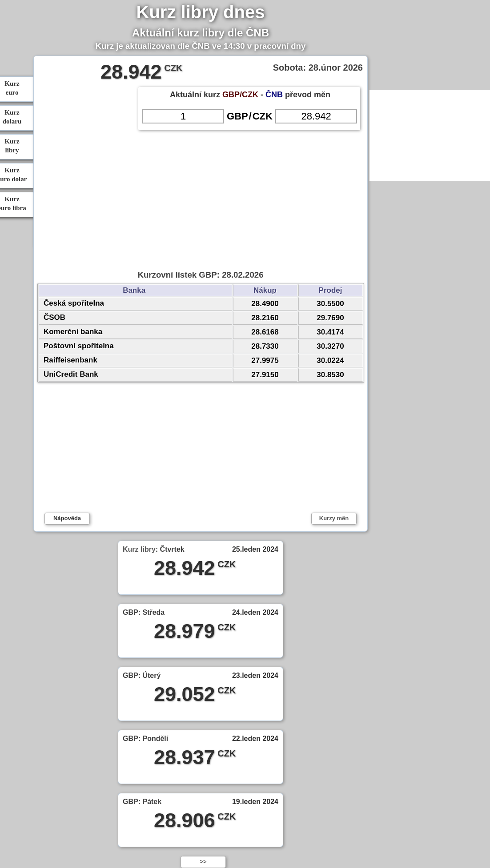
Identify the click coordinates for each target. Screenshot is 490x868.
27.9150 (265, 375)
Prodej (331, 290)
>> (203, 862)
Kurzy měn (334, 518)
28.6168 (265, 332)
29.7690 (330, 318)
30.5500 (330, 304)
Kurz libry (139, 549)
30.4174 (330, 332)
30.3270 (330, 346)
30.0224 (330, 360)
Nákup (265, 290)
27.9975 (265, 360)
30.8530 (330, 375)
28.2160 (265, 318)
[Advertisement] (200, 160)
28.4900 (265, 304)
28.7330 (265, 346)
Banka (135, 290)
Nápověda (67, 518)
